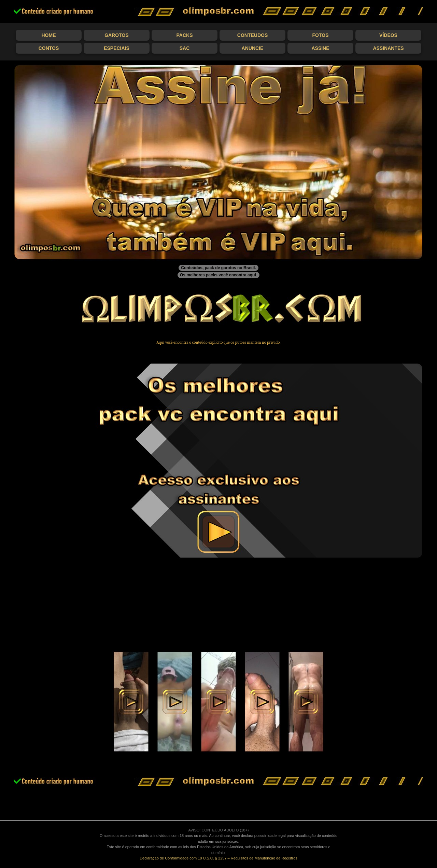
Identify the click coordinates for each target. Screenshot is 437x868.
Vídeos (388, 35)
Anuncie (253, 48)
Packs (185, 35)
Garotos (117, 35)
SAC (185, 48)
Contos (49, 48)
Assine (320, 48)
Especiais (117, 48)
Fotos (321, 35)
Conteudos (252, 35)
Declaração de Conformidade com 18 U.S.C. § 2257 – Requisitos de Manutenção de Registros (218, 858)
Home (49, 35)
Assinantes (388, 48)
